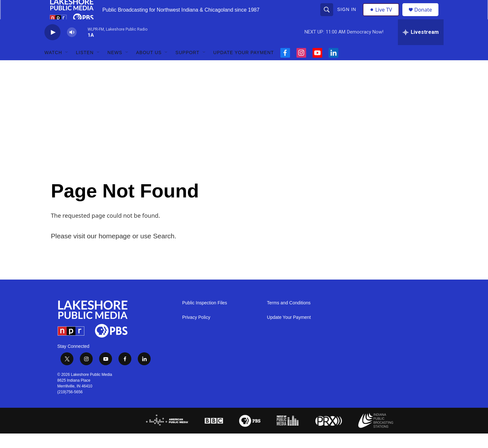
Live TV (383, 17)
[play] (52, 47)
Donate (427, 17)
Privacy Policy (196, 332)
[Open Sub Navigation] (67, 67)
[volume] (72, 47)
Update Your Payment (244, 67)
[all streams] (421, 47)
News (115, 67)
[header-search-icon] (327, 17)
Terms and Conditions (289, 317)
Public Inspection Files (205, 317)
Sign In (347, 17)
